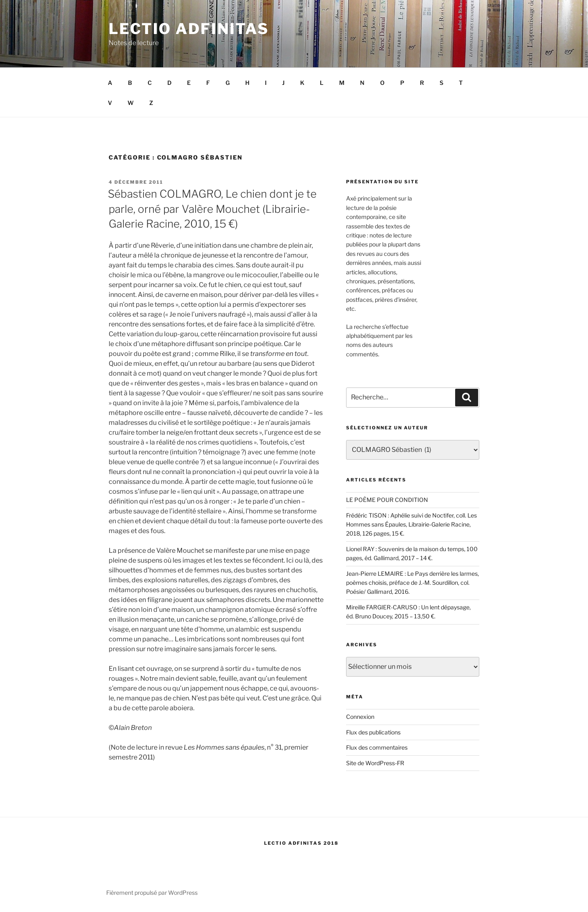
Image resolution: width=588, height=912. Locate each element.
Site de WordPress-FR (375, 763)
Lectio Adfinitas (189, 29)
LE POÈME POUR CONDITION (387, 500)
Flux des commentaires (377, 747)
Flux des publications (373, 732)
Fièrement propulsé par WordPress (152, 893)
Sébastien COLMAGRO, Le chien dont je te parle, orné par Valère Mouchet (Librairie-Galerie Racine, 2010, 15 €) (212, 209)
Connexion (360, 717)
